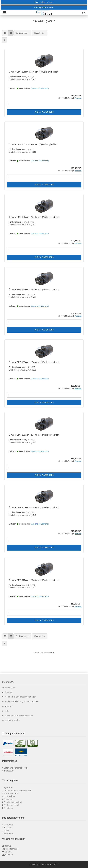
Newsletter (9, 833)
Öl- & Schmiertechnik (13, 802)
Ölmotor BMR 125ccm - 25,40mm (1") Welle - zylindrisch (34, 290)
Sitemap (9, 855)
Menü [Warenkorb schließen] (4, 12)
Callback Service (12, 720)
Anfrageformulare (44, 7)
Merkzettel (8, 825)
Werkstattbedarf (11, 805)
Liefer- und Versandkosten (16, 768)
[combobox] (23, 33)
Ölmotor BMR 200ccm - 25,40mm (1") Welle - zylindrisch (34, 435)
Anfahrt (9, 706)
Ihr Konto (8, 828)
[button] (5, 33)
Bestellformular (11, 849)
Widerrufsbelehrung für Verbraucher (22, 701)
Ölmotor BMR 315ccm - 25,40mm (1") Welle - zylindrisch (34, 580)
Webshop (34, 864)
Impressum (10, 687)
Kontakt (9, 692)
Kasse (6, 831)
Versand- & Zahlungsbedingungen (21, 697)
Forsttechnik (9, 796)
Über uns (8, 846)
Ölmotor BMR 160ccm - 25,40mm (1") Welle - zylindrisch (34, 362)
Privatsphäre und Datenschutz (19, 716)
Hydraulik (8, 788)
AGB (7, 711)
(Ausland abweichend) (40, 88)
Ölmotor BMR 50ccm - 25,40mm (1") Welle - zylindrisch (33, 72)
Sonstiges (8, 808)
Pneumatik (9, 799)
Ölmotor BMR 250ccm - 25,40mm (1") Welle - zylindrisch (34, 507)
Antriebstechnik (11, 793)
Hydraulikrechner (44, 2)
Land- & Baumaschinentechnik (17, 790)
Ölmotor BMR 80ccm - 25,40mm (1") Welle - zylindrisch (33, 144)
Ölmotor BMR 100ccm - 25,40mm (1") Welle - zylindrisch (34, 217)
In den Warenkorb (44, 112)
